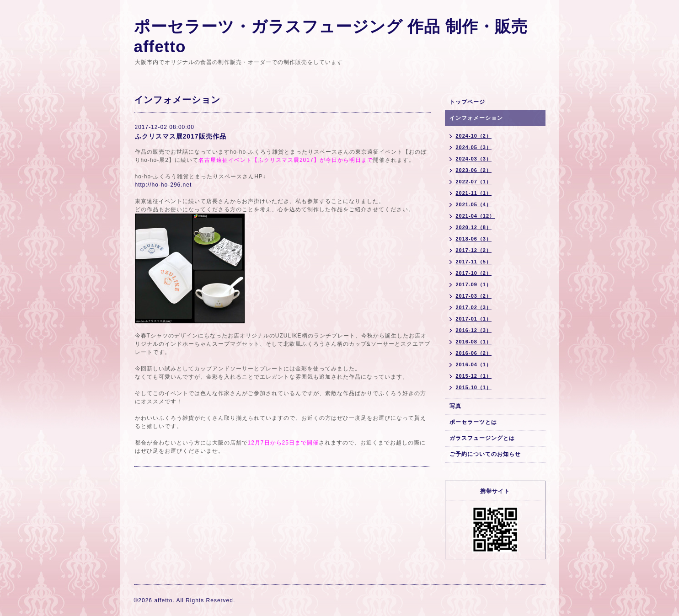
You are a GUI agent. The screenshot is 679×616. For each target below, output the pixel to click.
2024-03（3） (474, 159)
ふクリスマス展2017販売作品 (181, 136)
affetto (163, 600)
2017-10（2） (474, 273)
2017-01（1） (474, 319)
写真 (455, 406)
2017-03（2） (474, 296)
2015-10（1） (474, 387)
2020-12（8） (474, 227)
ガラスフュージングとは (482, 438)
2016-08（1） (474, 342)
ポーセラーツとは (473, 422)
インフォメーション (476, 118)
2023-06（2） (474, 170)
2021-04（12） (476, 216)
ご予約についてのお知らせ (485, 454)
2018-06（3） (474, 239)
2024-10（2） (474, 136)
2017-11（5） (474, 262)
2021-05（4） (474, 204)
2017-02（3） (474, 307)
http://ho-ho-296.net (163, 185)
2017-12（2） (474, 250)
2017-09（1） (474, 284)
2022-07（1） (474, 182)
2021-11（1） (474, 193)
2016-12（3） (474, 330)
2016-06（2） (474, 353)
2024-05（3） (474, 147)
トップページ (467, 102)
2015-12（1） (474, 376)
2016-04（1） (474, 364)
